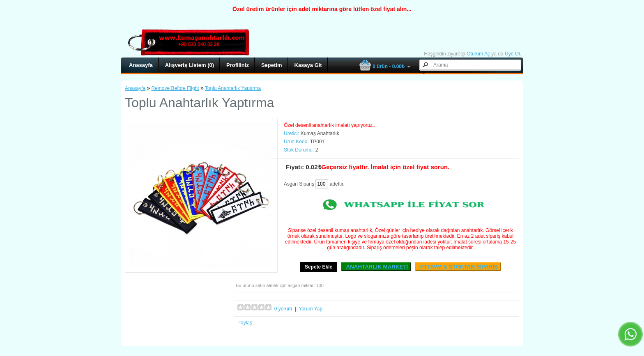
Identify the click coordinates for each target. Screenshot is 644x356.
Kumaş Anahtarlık (320, 133)
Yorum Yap (310, 309)
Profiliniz (238, 65)
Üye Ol (512, 54)
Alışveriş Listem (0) (190, 65)
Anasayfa (141, 65)
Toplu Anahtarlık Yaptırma (233, 88)
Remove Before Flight (175, 88)
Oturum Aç (478, 54)
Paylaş (245, 323)
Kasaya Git (308, 65)
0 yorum (283, 309)
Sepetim (272, 65)
